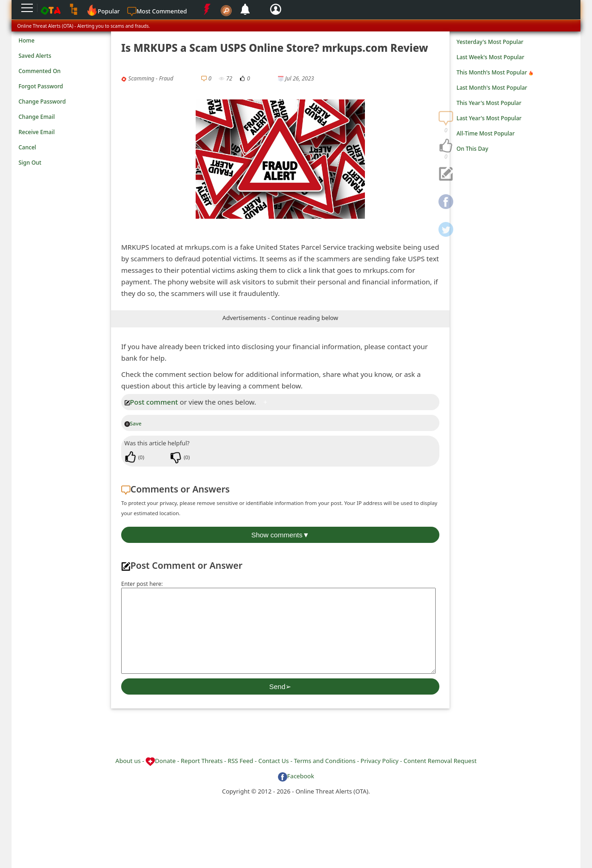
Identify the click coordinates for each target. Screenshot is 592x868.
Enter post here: (142, 584)
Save (133, 423)
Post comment (151, 402)
